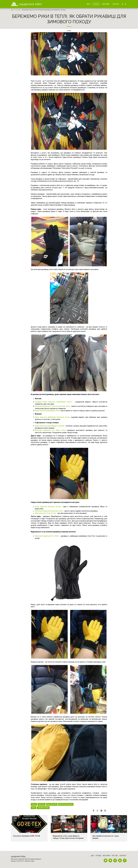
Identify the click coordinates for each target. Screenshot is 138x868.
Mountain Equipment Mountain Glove (49, 511)
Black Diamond (52, 804)
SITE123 (21, 861)
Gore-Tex (42, 804)
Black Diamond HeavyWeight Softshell (50, 426)
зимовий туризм (43, 808)
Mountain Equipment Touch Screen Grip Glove (52, 406)
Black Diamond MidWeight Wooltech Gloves (52, 417)
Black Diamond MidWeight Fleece (48, 411)
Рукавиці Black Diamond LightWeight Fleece (54, 402)
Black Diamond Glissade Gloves (48, 507)
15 (95, 819)
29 (55, 819)
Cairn (33, 808)
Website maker (30, 861)
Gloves (34, 804)
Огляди (18, 10)
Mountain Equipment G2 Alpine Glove (51, 430)
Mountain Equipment (66, 804)
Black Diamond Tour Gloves (45, 513)
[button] (122, 4)
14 (15, 819)
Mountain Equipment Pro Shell (47, 536)
